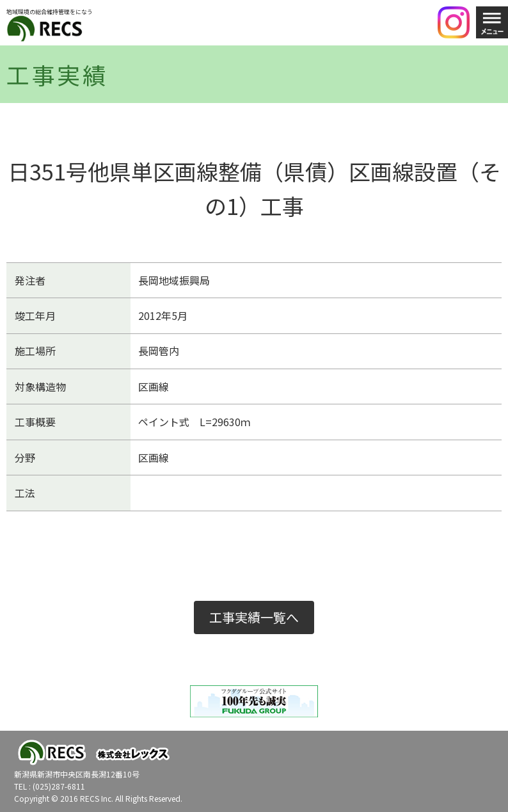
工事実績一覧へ (254, 617)
